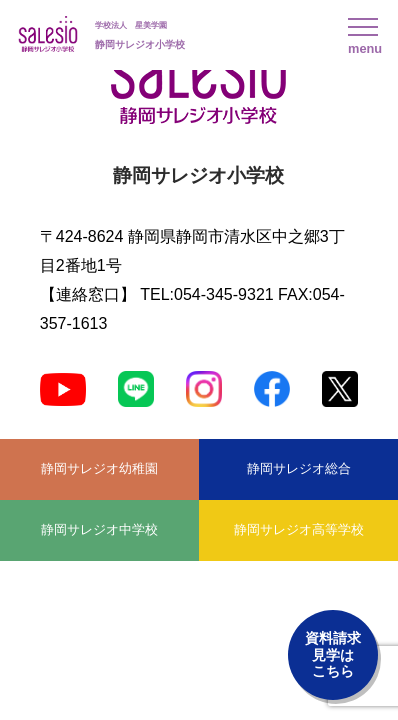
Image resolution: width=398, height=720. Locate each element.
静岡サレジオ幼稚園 (99, 468)
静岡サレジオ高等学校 (299, 529)
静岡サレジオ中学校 (99, 529)
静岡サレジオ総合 (299, 468)
